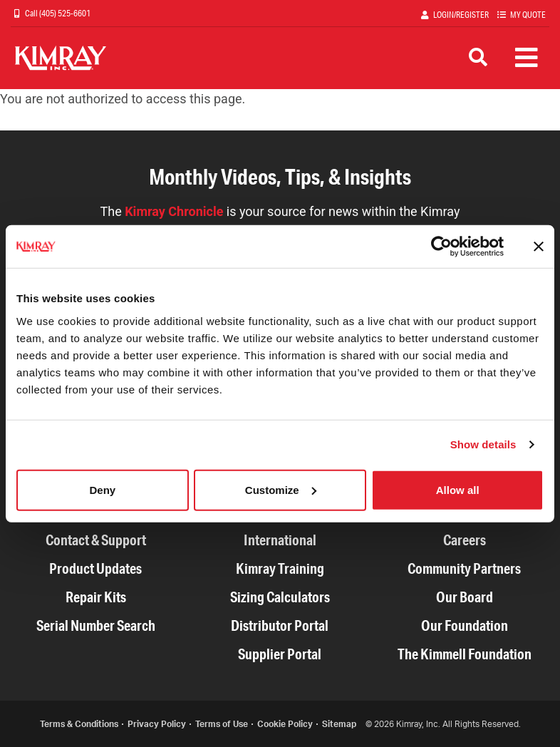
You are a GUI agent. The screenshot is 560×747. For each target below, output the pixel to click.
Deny (102, 489)
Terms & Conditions (79, 724)
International (280, 540)
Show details (483, 444)
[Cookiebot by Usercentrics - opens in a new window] (441, 247)
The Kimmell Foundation (465, 654)
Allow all (458, 489)
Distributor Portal (280, 625)
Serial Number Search (96, 625)
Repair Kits (96, 597)
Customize (281, 489)
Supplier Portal (280, 654)
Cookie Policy (285, 724)
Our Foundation (465, 625)
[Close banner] (539, 247)
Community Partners (464, 568)
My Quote (528, 15)
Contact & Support (96, 540)
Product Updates (95, 568)
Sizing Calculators (280, 597)
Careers (465, 540)
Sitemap (339, 724)
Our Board (465, 597)
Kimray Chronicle (174, 211)
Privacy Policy (157, 724)
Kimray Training (280, 568)
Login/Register (461, 15)
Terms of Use (222, 724)
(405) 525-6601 (64, 13)
